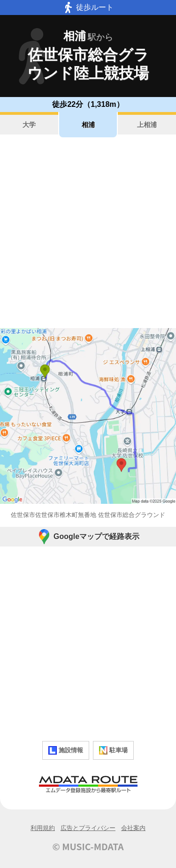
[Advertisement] (88, 233)
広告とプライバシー (88, 828)
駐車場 (113, 750)
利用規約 (43, 828)
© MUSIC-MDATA (88, 846)
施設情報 (66, 750)
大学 (29, 125)
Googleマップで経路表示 (88, 537)
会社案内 (133, 828)
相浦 (88, 125)
